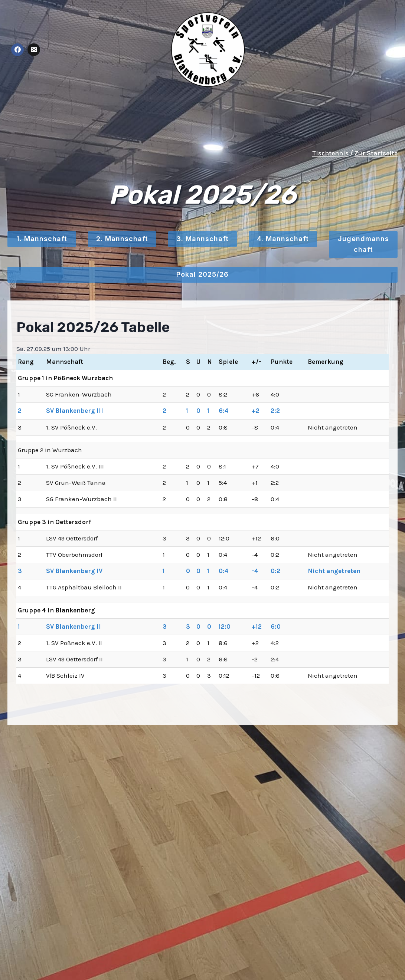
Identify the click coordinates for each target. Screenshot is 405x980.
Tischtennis (330, 153)
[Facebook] (17, 50)
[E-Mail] (34, 50)
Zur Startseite (376, 153)
